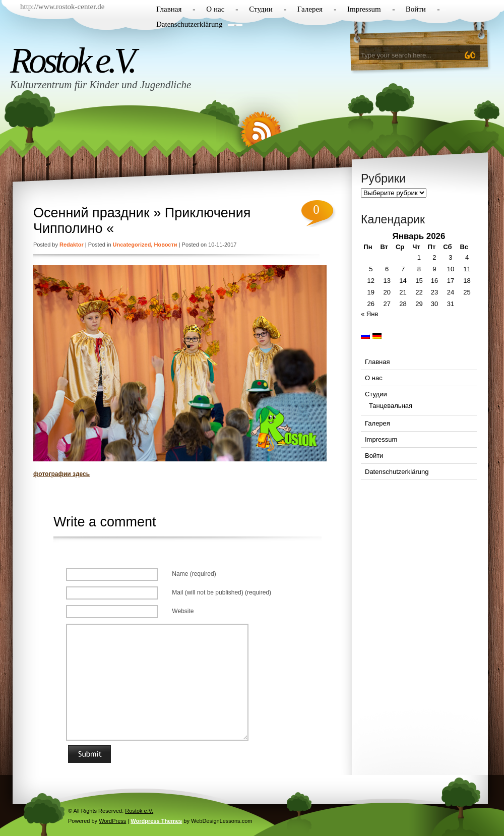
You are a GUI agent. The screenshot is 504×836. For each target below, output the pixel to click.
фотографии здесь (61, 474)
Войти (416, 9)
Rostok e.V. (72, 61)
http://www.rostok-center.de (62, 7)
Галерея (310, 9)
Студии (261, 9)
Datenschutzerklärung (190, 24)
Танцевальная (391, 406)
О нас (215, 9)
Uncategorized (132, 245)
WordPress (112, 821)
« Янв (369, 314)
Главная (169, 9)
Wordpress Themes (156, 821)
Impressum (364, 9)
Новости (165, 245)
